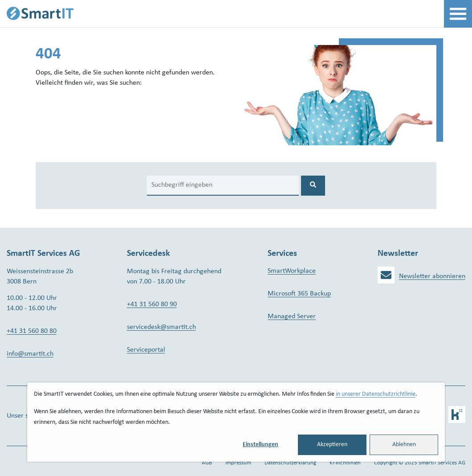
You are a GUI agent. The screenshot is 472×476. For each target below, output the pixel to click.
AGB (207, 463)
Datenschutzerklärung (290, 463)
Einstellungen (260, 445)
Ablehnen (404, 445)
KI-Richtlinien (345, 463)
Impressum (238, 463)
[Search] (223, 186)
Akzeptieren (332, 445)
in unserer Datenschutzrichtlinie (376, 394)
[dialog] (236, 422)
